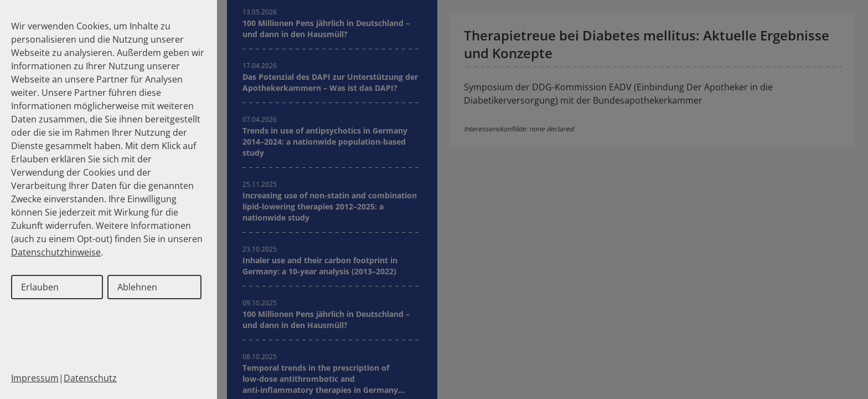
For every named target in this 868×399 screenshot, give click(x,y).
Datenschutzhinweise (56, 252)
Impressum (35, 378)
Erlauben (40, 287)
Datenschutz (90, 378)
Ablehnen (137, 287)
